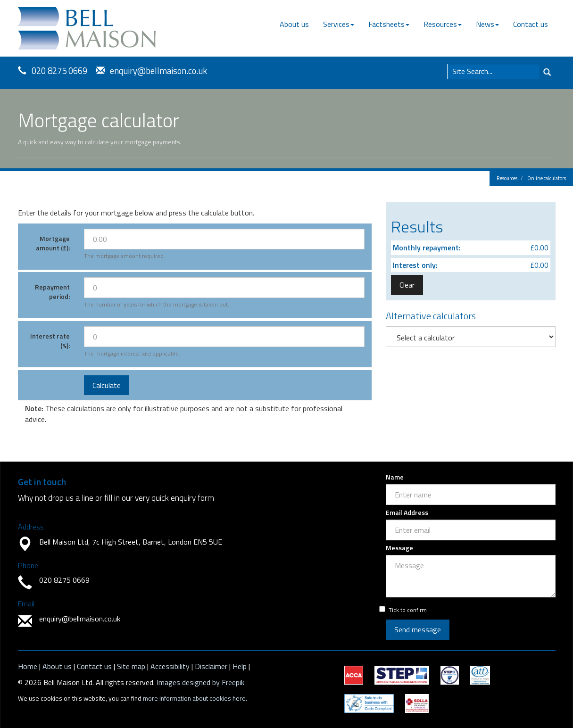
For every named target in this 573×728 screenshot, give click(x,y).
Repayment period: (52, 292)
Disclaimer (211, 666)
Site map (131, 666)
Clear (407, 285)
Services (339, 24)
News (487, 24)
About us (294, 24)
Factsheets (389, 24)
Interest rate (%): (50, 341)
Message (399, 548)
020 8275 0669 (59, 71)
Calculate (107, 385)
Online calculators (547, 178)
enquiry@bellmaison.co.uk (158, 71)
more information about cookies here (194, 698)
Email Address (407, 513)
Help (240, 666)
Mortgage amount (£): (53, 243)
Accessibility (170, 666)
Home (28, 666)
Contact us (531, 24)
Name (395, 477)
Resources (443, 24)
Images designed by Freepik (200, 682)
